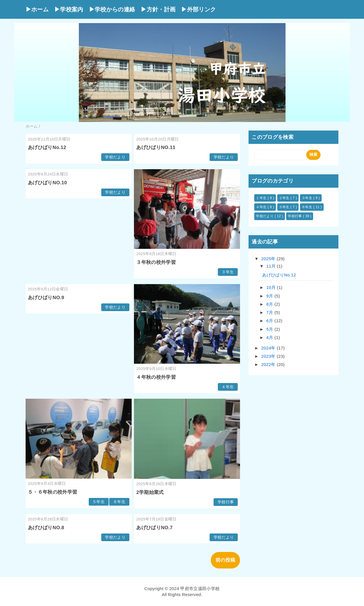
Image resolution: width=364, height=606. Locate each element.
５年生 (99, 502)
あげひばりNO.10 (47, 183)
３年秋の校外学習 (156, 262)
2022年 (269, 364)
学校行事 (226, 502)
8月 (271, 304)
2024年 (269, 348)
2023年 (269, 356)
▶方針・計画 (158, 9)
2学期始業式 (150, 492)
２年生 (285, 198)
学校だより (115, 157)
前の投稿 (225, 560)
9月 (271, 296)
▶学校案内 (69, 9)
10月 (272, 287)
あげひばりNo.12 (47, 147)
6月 (271, 321)
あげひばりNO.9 (46, 298)
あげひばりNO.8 (46, 528)
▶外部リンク (198, 9)
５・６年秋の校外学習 (52, 492)
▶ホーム (37, 9)
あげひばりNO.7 (154, 528)
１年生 (262, 198)
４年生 (228, 387)
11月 (272, 266)
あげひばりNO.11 (156, 147)
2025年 (269, 259)
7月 (271, 312)
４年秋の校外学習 (156, 377)
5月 (271, 329)
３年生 (228, 272)
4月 (271, 337)
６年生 (119, 502)
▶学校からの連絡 (112, 9)
